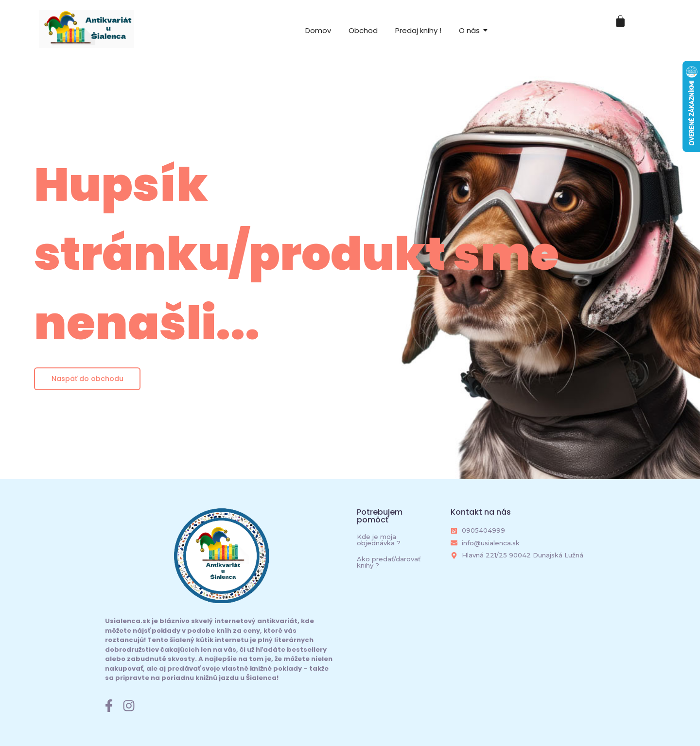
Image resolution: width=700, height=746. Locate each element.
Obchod (363, 30)
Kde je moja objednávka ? (379, 540)
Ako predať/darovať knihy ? (389, 562)
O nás (469, 30)
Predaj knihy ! (418, 30)
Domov (318, 30)
